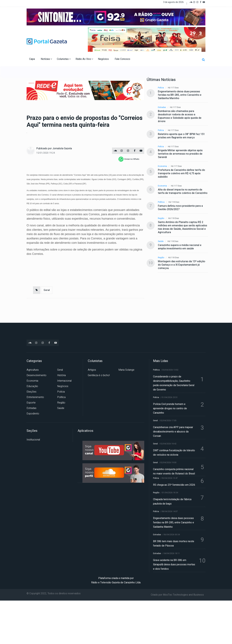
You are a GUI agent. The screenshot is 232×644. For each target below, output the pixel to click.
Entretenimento (35, 397)
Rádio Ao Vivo (84, 59)
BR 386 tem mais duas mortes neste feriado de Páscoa (174, 544)
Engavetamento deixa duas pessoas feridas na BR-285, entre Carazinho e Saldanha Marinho (180, 95)
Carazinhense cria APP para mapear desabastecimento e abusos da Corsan (173, 432)
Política (161, 202)
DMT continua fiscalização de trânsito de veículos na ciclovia (174, 453)
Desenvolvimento (36, 375)
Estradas (162, 107)
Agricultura (33, 370)
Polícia (161, 88)
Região (161, 218)
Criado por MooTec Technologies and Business (177, 595)
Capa (32, 59)
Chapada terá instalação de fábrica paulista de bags (172, 502)
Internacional (64, 381)
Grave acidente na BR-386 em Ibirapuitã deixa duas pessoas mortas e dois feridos (174, 565)
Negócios (104, 59)
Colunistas (64, 59)
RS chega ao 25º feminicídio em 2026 (174, 485)
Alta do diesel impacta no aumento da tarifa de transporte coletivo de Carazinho (183, 191)
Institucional (33, 440)
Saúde (161, 241)
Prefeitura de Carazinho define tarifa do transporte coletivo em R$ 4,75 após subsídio (181, 174)
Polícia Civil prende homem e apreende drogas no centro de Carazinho (170, 408)
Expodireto (33, 414)
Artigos (92, 370)
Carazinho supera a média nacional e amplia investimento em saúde (180, 247)
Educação (32, 386)
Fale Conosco (123, 59)
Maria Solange (126, 370)
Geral (47, 290)
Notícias (46, 59)
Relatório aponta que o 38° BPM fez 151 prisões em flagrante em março (181, 136)
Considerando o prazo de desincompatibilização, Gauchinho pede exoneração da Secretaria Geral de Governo (174, 383)
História (61, 375)
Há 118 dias (174, 202)
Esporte (31, 403)
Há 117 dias (173, 88)
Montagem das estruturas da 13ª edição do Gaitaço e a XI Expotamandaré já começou (181, 265)
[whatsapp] (129, 159)
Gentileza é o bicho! (99, 375)
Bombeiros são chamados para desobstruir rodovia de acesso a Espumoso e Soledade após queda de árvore (180, 116)
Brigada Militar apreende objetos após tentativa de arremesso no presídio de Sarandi (180, 154)
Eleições (31, 392)
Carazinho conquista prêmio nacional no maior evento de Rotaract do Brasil (174, 471)
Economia (162, 166)
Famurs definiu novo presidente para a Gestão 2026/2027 (180, 208)
